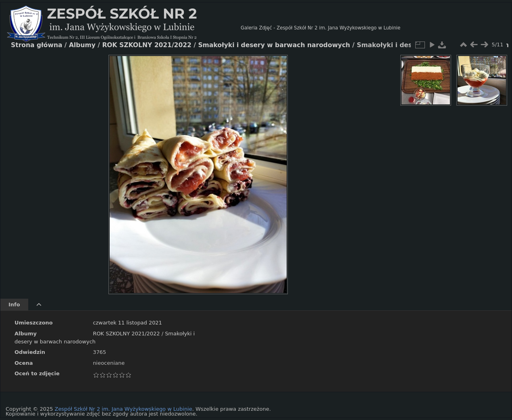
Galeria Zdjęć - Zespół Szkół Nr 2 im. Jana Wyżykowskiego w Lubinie (321, 28)
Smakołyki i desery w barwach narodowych (274, 45)
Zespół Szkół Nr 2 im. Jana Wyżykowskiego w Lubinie (124, 409)
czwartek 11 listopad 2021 (127, 323)
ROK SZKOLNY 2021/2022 (126, 334)
